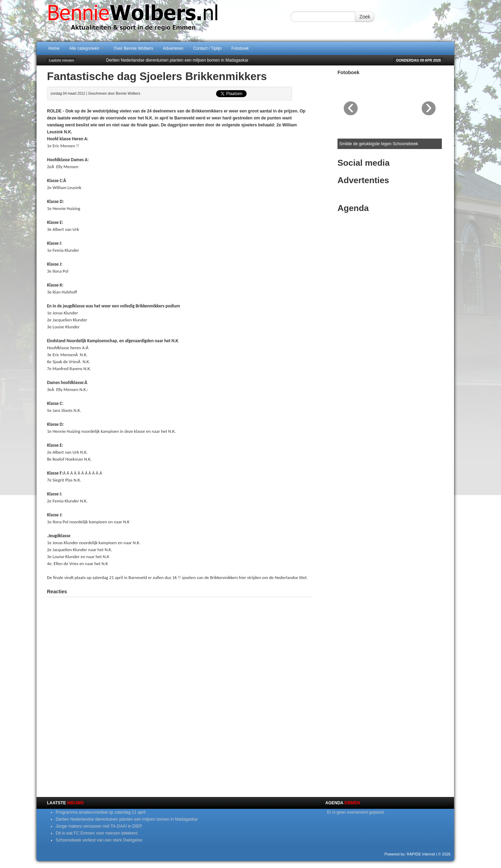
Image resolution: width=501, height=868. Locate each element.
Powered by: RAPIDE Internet (410, 854)
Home (54, 48)
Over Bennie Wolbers (133, 48)
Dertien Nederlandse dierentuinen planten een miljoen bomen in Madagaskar (177, 60)
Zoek (365, 17)
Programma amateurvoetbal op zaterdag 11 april (101, 812)
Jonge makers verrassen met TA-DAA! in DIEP (99, 826)
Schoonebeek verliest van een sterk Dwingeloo (99, 840)
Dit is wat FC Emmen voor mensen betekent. (97, 833)
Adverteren (173, 48)
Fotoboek (240, 48)
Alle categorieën (86, 48)
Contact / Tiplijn (207, 48)
